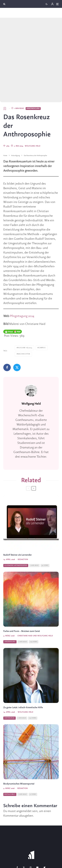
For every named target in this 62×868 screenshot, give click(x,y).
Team (22, 856)
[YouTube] (37, 844)
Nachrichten (24, 331)
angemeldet (24, 788)
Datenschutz (38, 862)
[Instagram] (31, 844)
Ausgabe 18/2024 (25, 325)
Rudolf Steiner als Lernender (18, 532)
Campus (42, 325)
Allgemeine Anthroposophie (16, 542)
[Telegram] (44, 844)
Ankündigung (33, 85)
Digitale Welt (10, 771)
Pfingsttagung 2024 (22, 293)
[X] (24, 844)
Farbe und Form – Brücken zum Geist (22, 608)
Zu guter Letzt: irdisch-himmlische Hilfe (23, 684)
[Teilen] (7, 344)
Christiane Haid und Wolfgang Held (35, 613)
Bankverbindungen (38, 856)
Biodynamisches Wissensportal (19, 761)
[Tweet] (17, 344)
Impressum (23, 862)
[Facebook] (17, 844)
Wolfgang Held (33, 123)
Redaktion (23, 536)
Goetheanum (10, 695)
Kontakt (12, 856)
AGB (53, 856)
